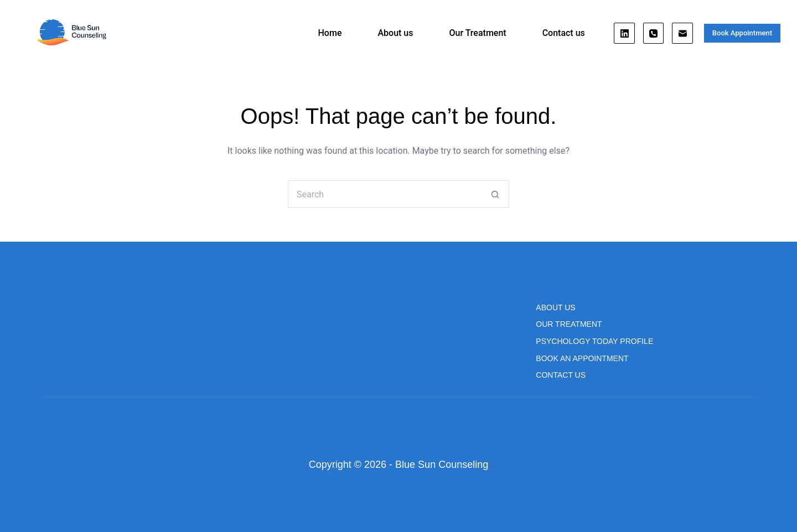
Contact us (564, 33)
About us (395, 33)
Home (330, 33)
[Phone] (654, 33)
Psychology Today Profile (594, 341)
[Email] (682, 33)
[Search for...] (385, 194)
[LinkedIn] (624, 33)
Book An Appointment (582, 358)
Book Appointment (742, 33)
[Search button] (495, 194)
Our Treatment (477, 33)
